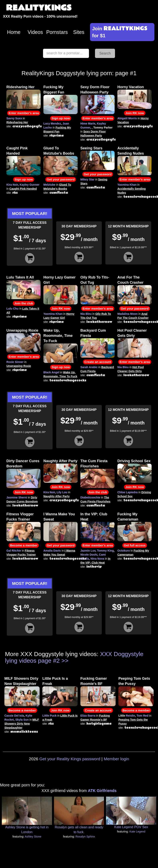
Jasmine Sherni (17, 497)
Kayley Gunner (29, 185)
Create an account (98, 362)
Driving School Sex (134, 461)
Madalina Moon (127, 314)
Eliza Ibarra (88, 716)
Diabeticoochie (90, 497)
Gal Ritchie (14, 551)
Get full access (135, 545)
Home (14, 32)
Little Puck (49, 716)
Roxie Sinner (15, 362)
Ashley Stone (33, 837)
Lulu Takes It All (20, 277)
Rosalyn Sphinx (85, 837)
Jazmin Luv (88, 551)
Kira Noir (12, 185)
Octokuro (124, 551)
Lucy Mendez (52, 124)
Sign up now (61, 118)
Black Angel (51, 372)
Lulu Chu (12, 309)
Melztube (49, 185)
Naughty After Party (60, 461)
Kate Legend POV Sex (131, 827)
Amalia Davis (52, 551)
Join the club (24, 303)
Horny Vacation (131, 87)
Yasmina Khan (127, 185)
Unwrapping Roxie (22, 330)
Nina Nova (97, 559)
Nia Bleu (86, 314)
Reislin (130, 716)
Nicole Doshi (89, 555)
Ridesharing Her (20, 87)
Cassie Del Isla (14, 716)
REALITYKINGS (39, 8)
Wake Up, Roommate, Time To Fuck (58, 336)
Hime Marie (88, 124)
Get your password (61, 179)
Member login (116, 759)
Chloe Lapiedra (127, 492)
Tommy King (105, 551)
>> (65, 661)
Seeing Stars (91, 148)
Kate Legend (137, 832)
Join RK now (135, 113)
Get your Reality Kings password (70, 759)
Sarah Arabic (89, 367)
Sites (79, 32)
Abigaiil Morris (127, 118)
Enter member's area (24, 113)
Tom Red (142, 716)
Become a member (24, 545)
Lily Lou (62, 492)
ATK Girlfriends (102, 791)
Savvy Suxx (14, 118)
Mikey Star (87, 179)
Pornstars (57, 32)
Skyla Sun (22, 720)
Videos (35, 32)
